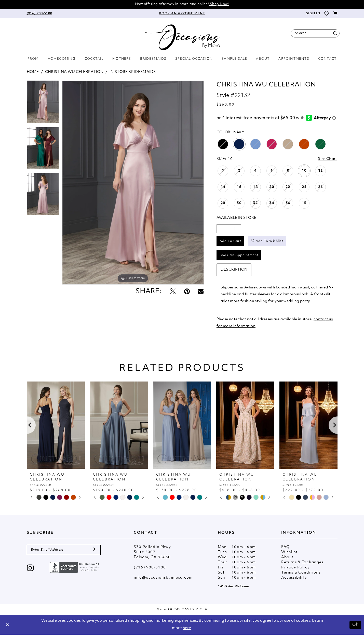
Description (234, 270)
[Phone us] (39, 14)
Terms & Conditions (301, 573)
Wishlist (289, 552)
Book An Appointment (239, 255)
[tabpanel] (43, 104)
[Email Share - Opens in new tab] (201, 292)
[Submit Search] (335, 33)
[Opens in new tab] (75, 568)
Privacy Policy (295, 568)
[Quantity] (229, 229)
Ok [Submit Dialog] (355, 625)
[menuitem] (39, 14)
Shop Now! (219, 4)
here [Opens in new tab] (187, 628)
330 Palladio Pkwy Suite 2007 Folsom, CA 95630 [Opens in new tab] (152, 552)
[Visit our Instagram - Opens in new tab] (30, 569)
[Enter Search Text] (315, 33)
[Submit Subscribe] (94, 550)
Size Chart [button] (327, 159)
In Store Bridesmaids (133, 72)
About (287, 557)
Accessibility (294, 578)
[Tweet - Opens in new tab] (173, 292)
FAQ (286, 547)
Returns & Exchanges (302, 562)
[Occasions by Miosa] (182, 37)
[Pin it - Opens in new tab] (187, 292)
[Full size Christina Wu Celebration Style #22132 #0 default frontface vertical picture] (133, 183)
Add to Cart (230, 241)
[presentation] (56, 425)
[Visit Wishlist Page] (327, 14)
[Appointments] (182, 14)
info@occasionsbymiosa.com (163, 578)
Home (33, 72)
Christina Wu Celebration (74, 72)
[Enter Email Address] (64, 550)
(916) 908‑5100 (150, 568)
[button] (313, 14)
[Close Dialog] (8, 625)
